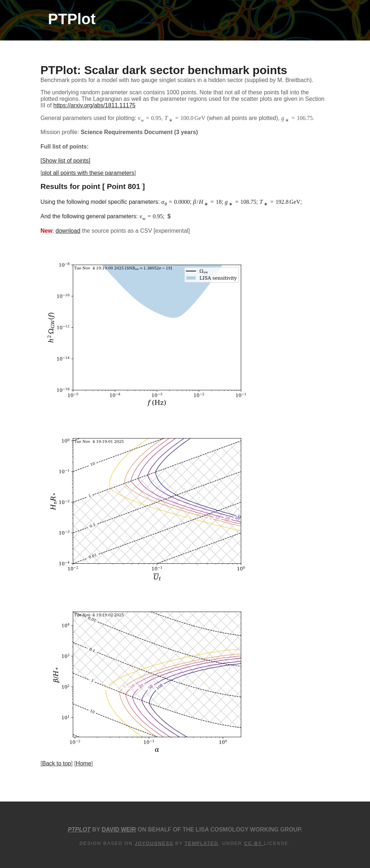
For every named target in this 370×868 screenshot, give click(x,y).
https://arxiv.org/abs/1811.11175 (94, 105)
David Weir (119, 830)
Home (84, 763)
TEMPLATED (201, 843)
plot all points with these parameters (88, 173)
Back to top (56, 763)
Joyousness (154, 843)
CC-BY (254, 843)
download (68, 231)
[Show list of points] (65, 161)
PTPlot (72, 19)
